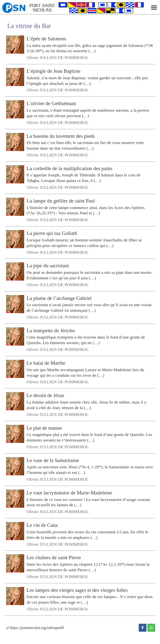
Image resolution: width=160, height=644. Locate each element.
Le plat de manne (44, 428)
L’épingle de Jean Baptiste (54, 71)
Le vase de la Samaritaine (53, 460)
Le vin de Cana (42, 525)
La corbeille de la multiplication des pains (69, 168)
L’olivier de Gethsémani (51, 103)
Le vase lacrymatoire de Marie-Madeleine (69, 493)
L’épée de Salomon (46, 39)
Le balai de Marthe (46, 363)
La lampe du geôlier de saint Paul (61, 201)
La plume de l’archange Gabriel (59, 298)
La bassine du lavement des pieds (61, 136)
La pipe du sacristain (48, 266)
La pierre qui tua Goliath (52, 233)
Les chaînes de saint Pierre (54, 557)
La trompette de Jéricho (51, 331)
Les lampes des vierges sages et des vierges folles (77, 590)
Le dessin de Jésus (45, 395)
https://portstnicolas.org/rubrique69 (35, 628)
